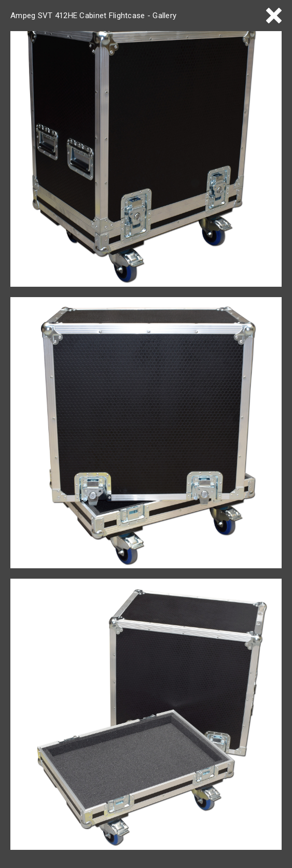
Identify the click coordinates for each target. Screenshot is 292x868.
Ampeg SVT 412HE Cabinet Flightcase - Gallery (93, 16)
